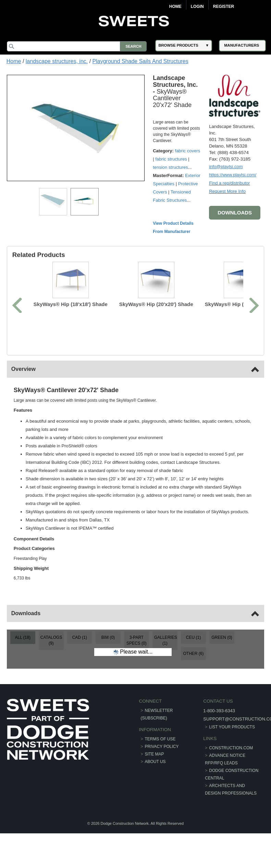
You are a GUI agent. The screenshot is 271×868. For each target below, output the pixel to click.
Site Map (155, 746)
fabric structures (171, 159)
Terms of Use (160, 730)
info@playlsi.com (226, 167)
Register (224, 7)
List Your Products (232, 718)
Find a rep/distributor (229, 183)
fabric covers (188, 151)
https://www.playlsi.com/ (233, 175)
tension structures (170, 167)
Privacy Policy (162, 738)
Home (175, 7)
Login (197, 7)
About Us (155, 753)
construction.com (231, 739)
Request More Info (227, 191)
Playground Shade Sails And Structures (140, 61)
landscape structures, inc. (57, 61)
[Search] (77, 46)
